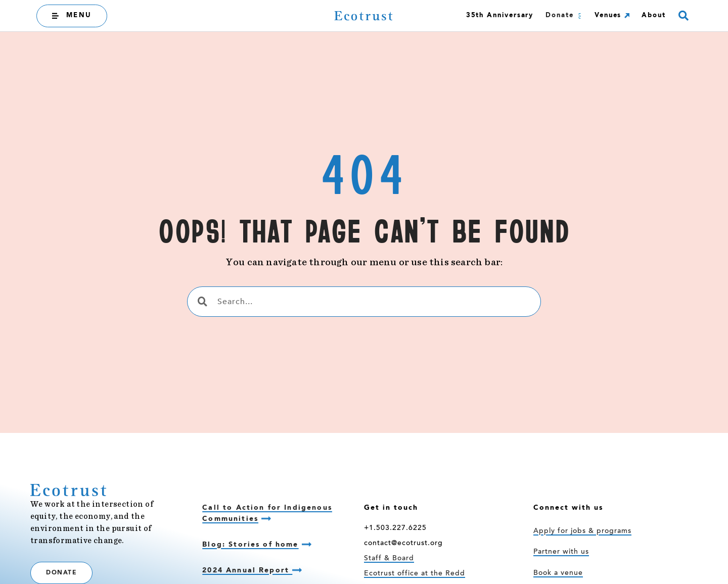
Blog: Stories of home (250, 545)
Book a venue (558, 573)
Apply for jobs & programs (582, 531)
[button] (683, 16)
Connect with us (568, 508)
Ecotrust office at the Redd (415, 574)
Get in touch (391, 508)
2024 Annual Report (247, 570)
